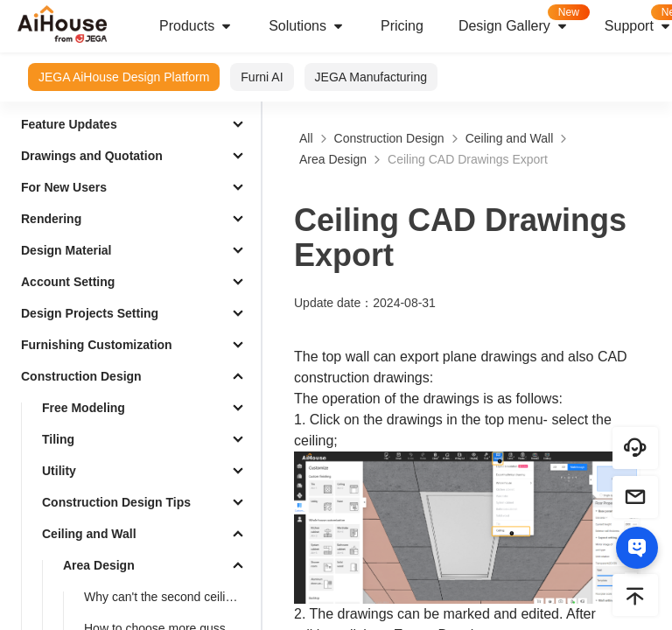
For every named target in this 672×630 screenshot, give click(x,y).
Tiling (58, 439)
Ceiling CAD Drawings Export (468, 159)
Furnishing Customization (97, 345)
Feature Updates (69, 124)
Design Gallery (523, 21)
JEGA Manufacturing (371, 77)
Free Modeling (84, 408)
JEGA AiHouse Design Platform (124, 77)
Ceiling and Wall (89, 534)
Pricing (402, 26)
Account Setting (68, 282)
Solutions (307, 26)
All (306, 138)
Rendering (51, 219)
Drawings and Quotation (92, 156)
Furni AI (262, 77)
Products (196, 26)
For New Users (64, 187)
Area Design (99, 565)
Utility (59, 471)
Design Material (66, 250)
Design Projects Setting (90, 313)
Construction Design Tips (116, 502)
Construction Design (81, 376)
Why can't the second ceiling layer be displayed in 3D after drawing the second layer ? (169, 597)
